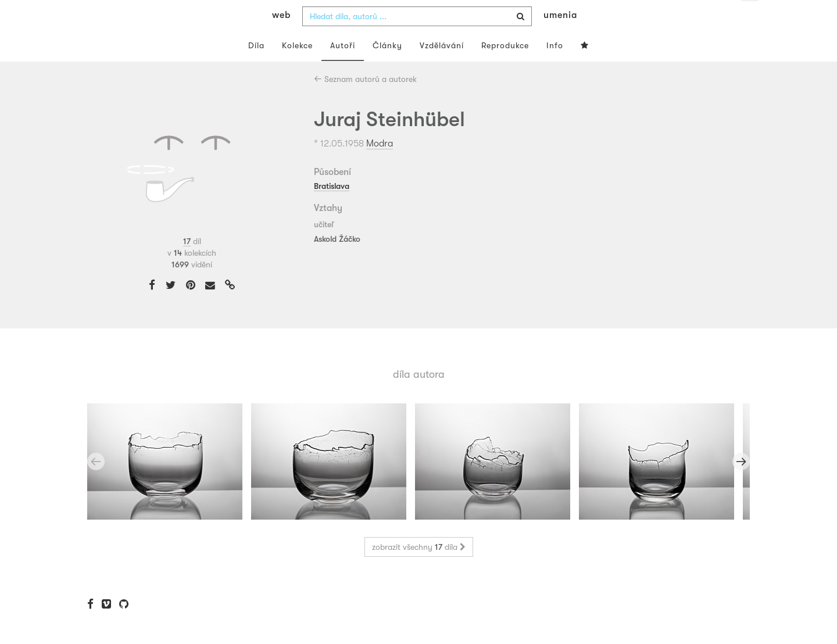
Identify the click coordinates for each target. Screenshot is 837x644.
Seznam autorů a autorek (365, 102)
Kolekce (297, 69)
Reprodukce (505, 69)
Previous (96, 485)
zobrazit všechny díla (419, 570)
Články (387, 69)
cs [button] (750, 17)
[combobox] (417, 40)
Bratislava (332, 209)
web (281, 38)
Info (555, 69)
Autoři (343, 69)
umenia (560, 38)
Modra (380, 166)
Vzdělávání (442, 69)
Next (741, 485)
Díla (256, 69)
